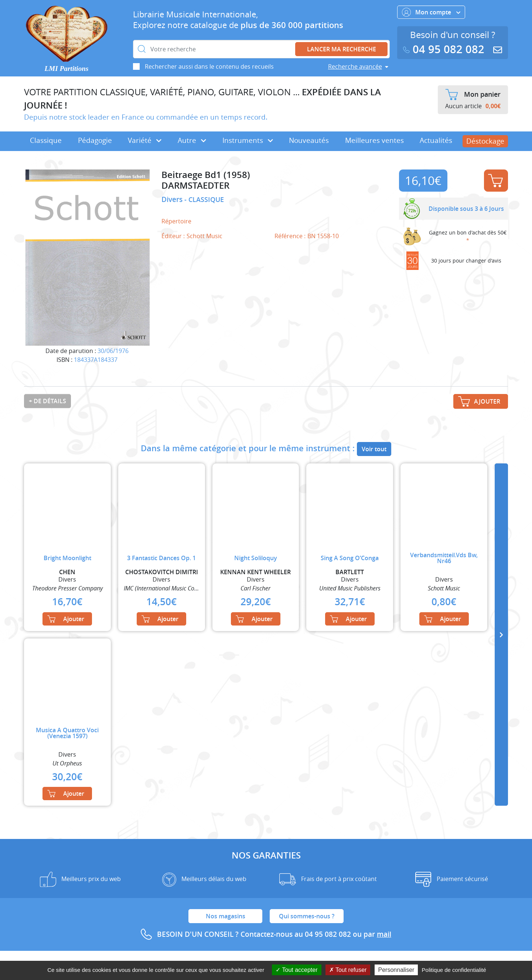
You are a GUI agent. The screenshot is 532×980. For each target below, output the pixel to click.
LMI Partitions (67, 68)
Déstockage (485, 141)
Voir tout (374, 449)
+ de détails (47, 401)
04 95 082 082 (445, 49)
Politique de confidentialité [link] (454, 970)
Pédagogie (95, 140)
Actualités (436, 140)
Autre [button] (192, 140)
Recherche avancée (355, 66)
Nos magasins (226, 916)
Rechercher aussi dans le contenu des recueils (209, 66)
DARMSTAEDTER (195, 186)
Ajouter (495, 181)
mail (384, 934)
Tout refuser (348, 970)
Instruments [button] (248, 140)
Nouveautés (309, 140)
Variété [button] (145, 140)
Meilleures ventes (374, 140)
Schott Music (204, 236)
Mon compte (431, 12)
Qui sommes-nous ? (307, 916)
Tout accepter (296, 970)
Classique (46, 140)
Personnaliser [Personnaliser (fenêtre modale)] (396, 970)
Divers (173, 199)
